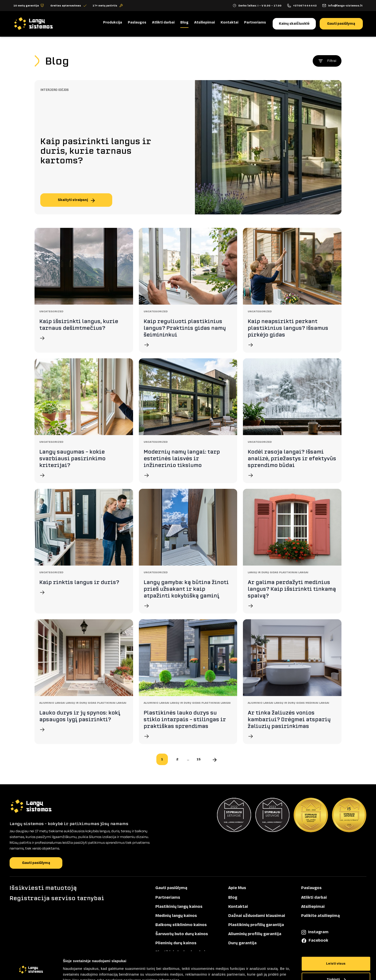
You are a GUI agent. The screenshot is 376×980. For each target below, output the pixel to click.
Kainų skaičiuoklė (294, 24)
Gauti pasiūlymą (341, 24)
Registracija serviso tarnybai (57, 898)
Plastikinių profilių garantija (256, 925)
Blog (184, 22)
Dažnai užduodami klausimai (257, 916)
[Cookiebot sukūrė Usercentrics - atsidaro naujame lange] (31, 971)
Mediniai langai (317, 703)
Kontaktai (229, 22)
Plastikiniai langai (294, 572)
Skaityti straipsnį (76, 200)
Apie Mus (237, 888)
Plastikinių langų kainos (179, 907)
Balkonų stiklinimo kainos (181, 925)
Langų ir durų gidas (263, 572)
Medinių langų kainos (176, 916)
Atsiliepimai (204, 22)
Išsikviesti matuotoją (43, 888)
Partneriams (255, 22)
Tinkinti (336, 957)
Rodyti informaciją (79, 971)
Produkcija (112, 22)
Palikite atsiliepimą (320, 916)
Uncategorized (51, 311)
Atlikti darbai (163, 22)
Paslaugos (137, 22)
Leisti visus (336, 941)
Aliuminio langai (53, 703)
